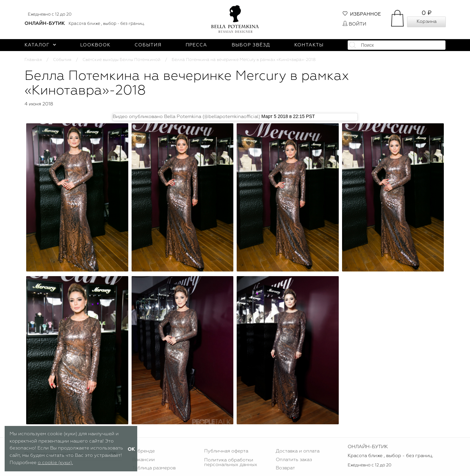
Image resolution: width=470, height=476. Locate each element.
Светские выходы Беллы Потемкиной (121, 60)
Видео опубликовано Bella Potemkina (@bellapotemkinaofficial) (186, 117)
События (148, 45)
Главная (33, 60)
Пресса (196, 45)
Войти (354, 24)
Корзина (427, 22)
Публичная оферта (226, 451)
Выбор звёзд (251, 45)
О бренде (144, 451)
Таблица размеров (154, 468)
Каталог (40, 45)
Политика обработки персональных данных (231, 462)
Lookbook (95, 45)
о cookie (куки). (55, 463)
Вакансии (144, 460)
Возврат (285, 468)
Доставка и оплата (298, 451)
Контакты (309, 45)
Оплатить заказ (294, 460)
